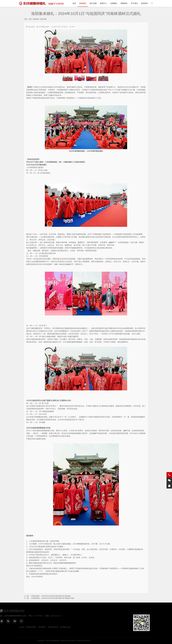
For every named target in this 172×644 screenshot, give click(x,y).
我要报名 (124, 3)
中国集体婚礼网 (53, 627)
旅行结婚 (93, 3)
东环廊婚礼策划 (65, 627)
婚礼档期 (43, 19)
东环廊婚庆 (42, 627)
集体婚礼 (83, 3)
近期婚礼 (114, 3)
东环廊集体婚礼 (31, 627)
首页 (74, 3)
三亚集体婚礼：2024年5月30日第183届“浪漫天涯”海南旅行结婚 (52, 598)
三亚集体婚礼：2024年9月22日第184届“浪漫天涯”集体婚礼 (51, 596)
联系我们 (145, 3)
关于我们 (134, 3)
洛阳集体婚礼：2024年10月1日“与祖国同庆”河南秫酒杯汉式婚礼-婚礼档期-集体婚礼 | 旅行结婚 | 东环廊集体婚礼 (43, 3)
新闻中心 (103, 3)
